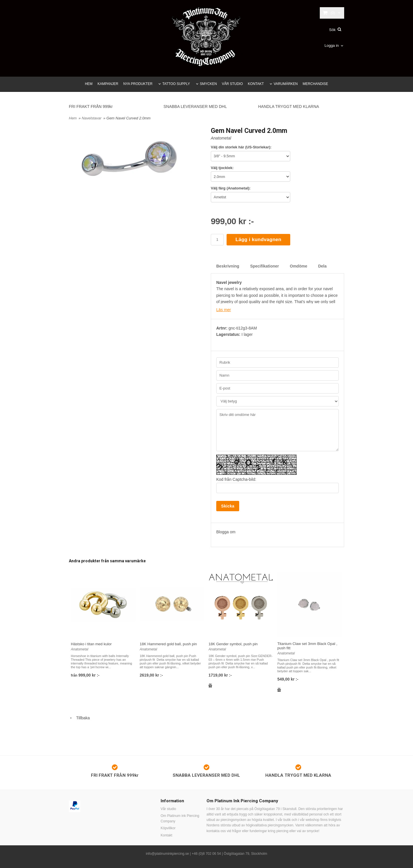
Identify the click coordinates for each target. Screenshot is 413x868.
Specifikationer (264, 266)
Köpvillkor (168, 828)
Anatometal (221, 138)
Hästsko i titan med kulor (91, 644)
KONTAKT (256, 84)
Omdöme (299, 266)
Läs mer (224, 310)
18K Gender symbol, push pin (233, 644)
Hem (73, 118)
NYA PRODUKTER (138, 84)
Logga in (332, 45)
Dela (322, 266)
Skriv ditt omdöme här (277, 430)
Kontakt (166, 835)
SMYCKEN (208, 84)
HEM (89, 84)
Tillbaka (79, 718)
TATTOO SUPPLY (176, 84)
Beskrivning (228, 266)
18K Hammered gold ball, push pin (168, 644)
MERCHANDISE (315, 84)
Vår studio (168, 809)
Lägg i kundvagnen (258, 240)
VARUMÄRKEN (286, 84)
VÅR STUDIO (232, 84)
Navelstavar (92, 118)
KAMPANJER (108, 84)
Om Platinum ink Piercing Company (180, 818)
